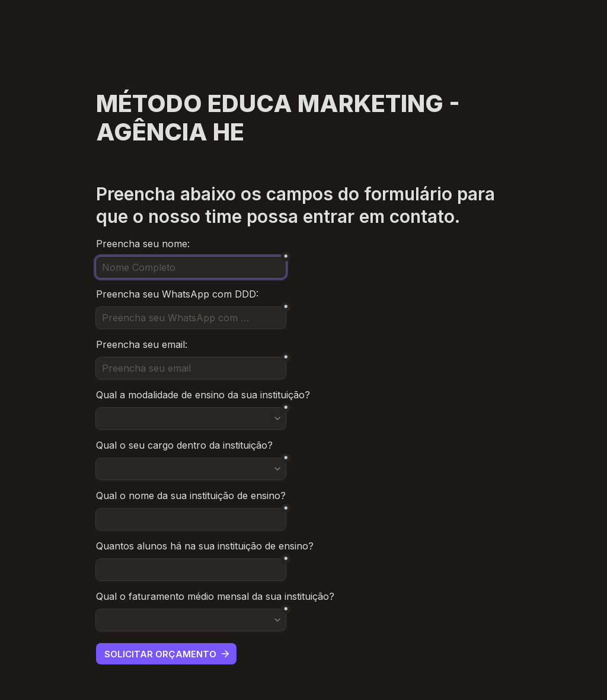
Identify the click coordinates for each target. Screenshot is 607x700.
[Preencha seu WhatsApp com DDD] (191, 318)
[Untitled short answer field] (191, 519)
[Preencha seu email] (191, 368)
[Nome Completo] (191, 267)
